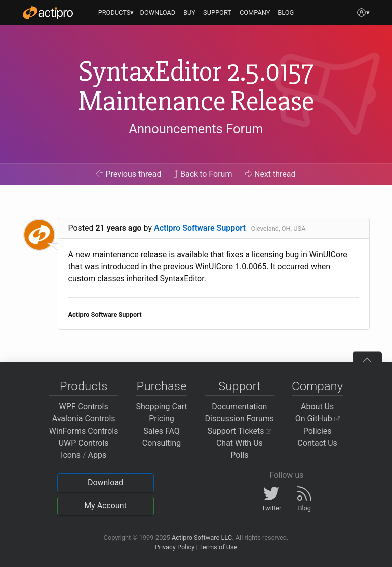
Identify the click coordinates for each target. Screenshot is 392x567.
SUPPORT (217, 12)
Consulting (162, 443)
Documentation (239, 407)
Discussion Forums (240, 419)
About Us (317, 407)
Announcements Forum (196, 129)
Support (240, 386)
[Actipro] (48, 13)
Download (105, 483)
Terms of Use (218, 547)
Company (317, 386)
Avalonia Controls (84, 419)
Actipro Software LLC (202, 538)
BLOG (286, 12)
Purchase (162, 386)
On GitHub (318, 419)
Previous (129, 174)
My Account (105, 505)
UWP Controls (84, 443)
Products (84, 386)
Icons (71, 455)
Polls (239, 455)
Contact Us (317, 443)
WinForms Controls (84, 431)
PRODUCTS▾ (116, 12)
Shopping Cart (161, 407)
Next (270, 174)
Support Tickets (240, 431)
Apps (97, 455)
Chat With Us (240, 443)
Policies (318, 431)
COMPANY (255, 12)
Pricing (162, 419)
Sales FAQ (162, 431)
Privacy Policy (174, 547)
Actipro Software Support (200, 228)
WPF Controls (84, 407)
